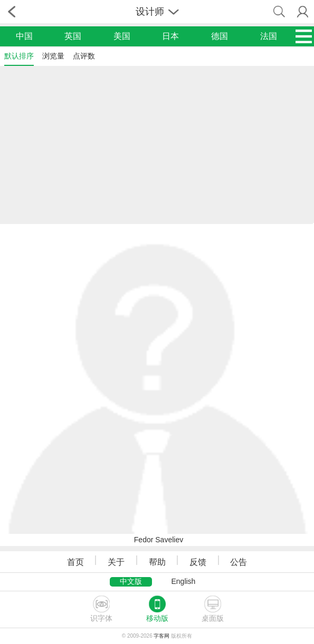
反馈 (198, 562)
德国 (220, 36)
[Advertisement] (157, 144)
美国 (122, 36)
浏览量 (53, 56)
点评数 (84, 56)
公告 (239, 562)
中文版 (131, 581)
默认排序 (19, 56)
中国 (24, 36)
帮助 (157, 562)
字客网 (161, 636)
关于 (116, 562)
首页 (75, 562)
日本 (170, 36)
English (183, 581)
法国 (269, 36)
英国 (73, 36)
